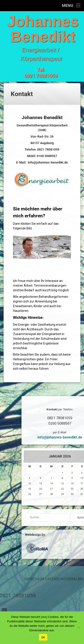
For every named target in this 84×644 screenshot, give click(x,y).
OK (43, 637)
